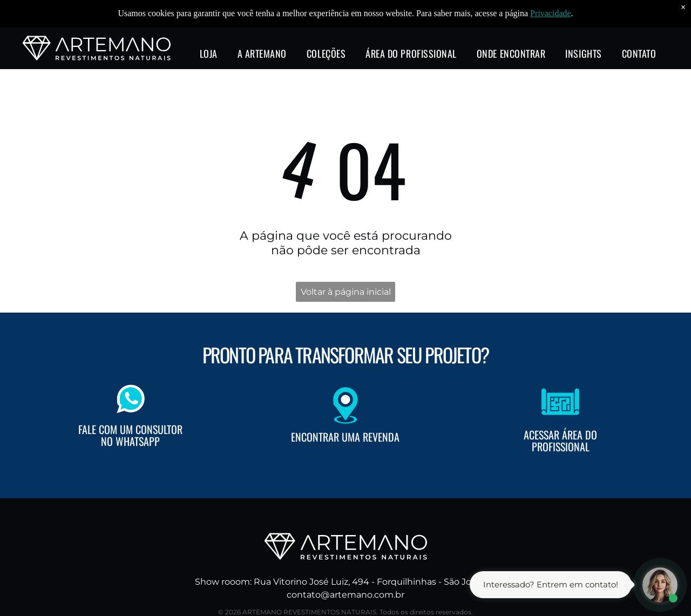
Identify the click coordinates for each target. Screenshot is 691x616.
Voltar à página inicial (346, 292)
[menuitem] (209, 28)
